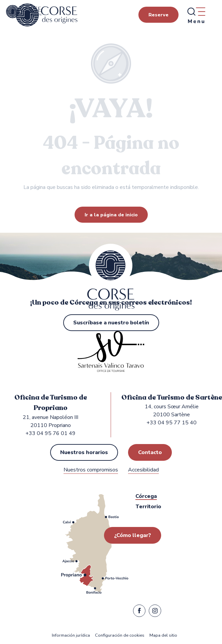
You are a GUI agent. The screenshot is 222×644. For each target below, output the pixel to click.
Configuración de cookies (120, 635)
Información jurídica (71, 635)
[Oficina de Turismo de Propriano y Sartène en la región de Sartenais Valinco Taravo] (24, 12)
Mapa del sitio (163, 635)
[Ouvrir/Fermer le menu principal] (196, 15)
